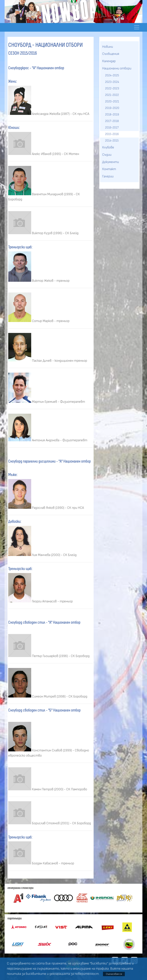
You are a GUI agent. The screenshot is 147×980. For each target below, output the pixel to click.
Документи (111, 162)
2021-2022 (112, 95)
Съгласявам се (114, 974)
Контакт (109, 169)
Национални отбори (117, 68)
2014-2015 (112, 141)
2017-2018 (112, 121)
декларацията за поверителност (74, 974)
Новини (108, 47)
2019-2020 (112, 108)
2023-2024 (112, 82)
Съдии (107, 155)
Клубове (108, 147)
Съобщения (111, 54)
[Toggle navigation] (137, 27)
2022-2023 (112, 88)
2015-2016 (112, 134)
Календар (109, 61)
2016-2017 (112, 128)
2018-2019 (112, 114)
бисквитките (36, 974)
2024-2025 (112, 75)
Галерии (108, 176)
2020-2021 (112, 101)
